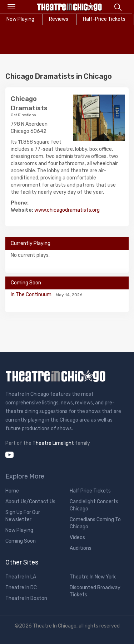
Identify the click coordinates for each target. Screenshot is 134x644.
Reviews (59, 19)
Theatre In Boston (26, 598)
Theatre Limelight (53, 443)
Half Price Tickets (90, 491)
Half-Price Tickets (104, 19)
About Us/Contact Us (30, 502)
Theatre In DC (21, 588)
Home (12, 491)
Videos (77, 537)
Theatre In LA (21, 577)
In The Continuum (32, 295)
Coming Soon (21, 541)
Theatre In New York (93, 577)
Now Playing (19, 530)
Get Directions (23, 115)
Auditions (81, 548)
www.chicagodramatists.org (67, 210)
